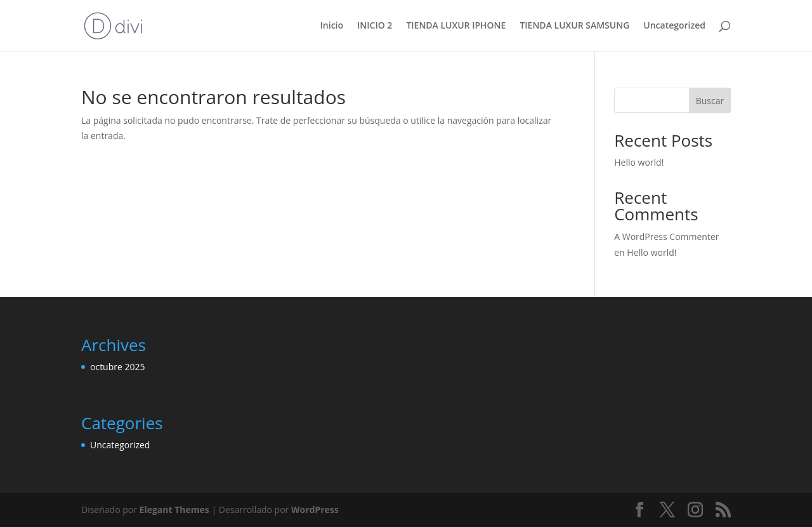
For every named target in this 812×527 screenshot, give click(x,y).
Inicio (332, 26)
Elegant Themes (174, 510)
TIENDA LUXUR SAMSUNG (574, 26)
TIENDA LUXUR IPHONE (456, 26)
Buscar (710, 101)
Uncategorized (674, 26)
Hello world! (639, 162)
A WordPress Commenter (666, 237)
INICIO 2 (375, 26)
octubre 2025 (118, 367)
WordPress (315, 510)
